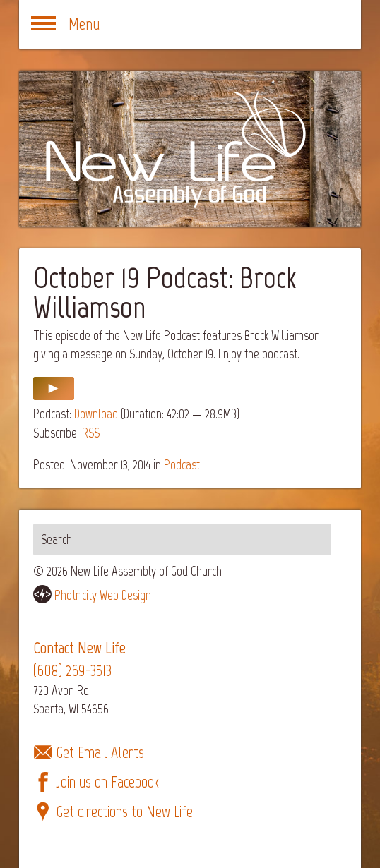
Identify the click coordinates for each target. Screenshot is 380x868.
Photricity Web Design (103, 595)
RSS (91, 433)
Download (96, 414)
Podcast (182, 465)
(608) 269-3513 (72, 671)
